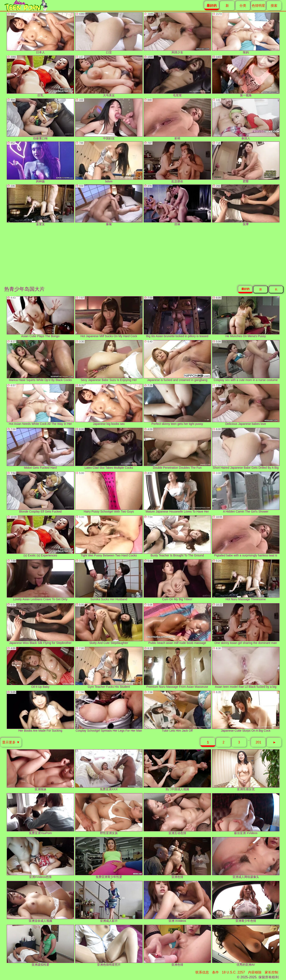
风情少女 (177, 33)
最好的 (245, 289)
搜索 (274, 6)
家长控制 (271, 972)
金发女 (40, 205)
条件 (215, 972)
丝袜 (177, 205)
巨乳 (40, 76)
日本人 (40, 33)
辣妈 (246, 33)
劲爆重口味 (40, 119)
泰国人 (246, 119)
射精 (177, 119)
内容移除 (255, 972)
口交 (109, 33)
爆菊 (109, 205)
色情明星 (258, 6)
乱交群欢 (177, 162)
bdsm (109, 162)
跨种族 (40, 162)
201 (259, 742)
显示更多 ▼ (11, 742)
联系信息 (202, 972)
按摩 (246, 205)
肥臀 (246, 162)
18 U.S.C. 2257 (233, 972)
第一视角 (246, 76)
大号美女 (109, 76)
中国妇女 (109, 119)
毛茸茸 (177, 76)
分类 (243, 6)
